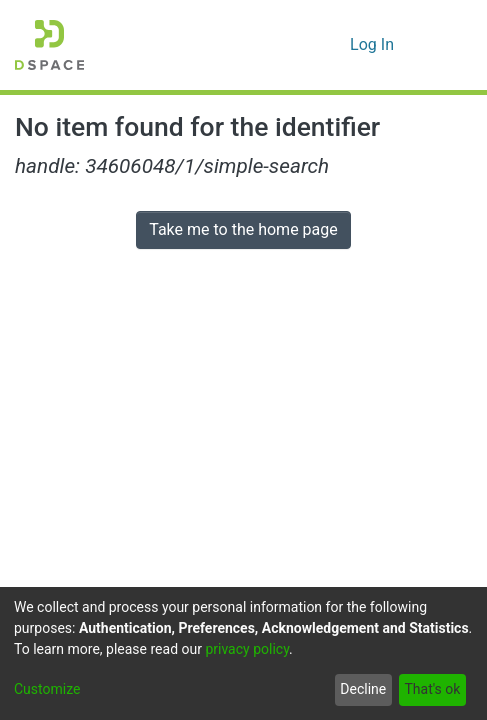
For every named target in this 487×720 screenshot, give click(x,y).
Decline (363, 689)
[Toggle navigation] (444, 45)
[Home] (49, 45)
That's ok (432, 689)
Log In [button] (373, 44)
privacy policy (247, 649)
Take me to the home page (243, 229)
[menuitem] (331, 45)
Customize (47, 689)
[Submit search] (302, 45)
